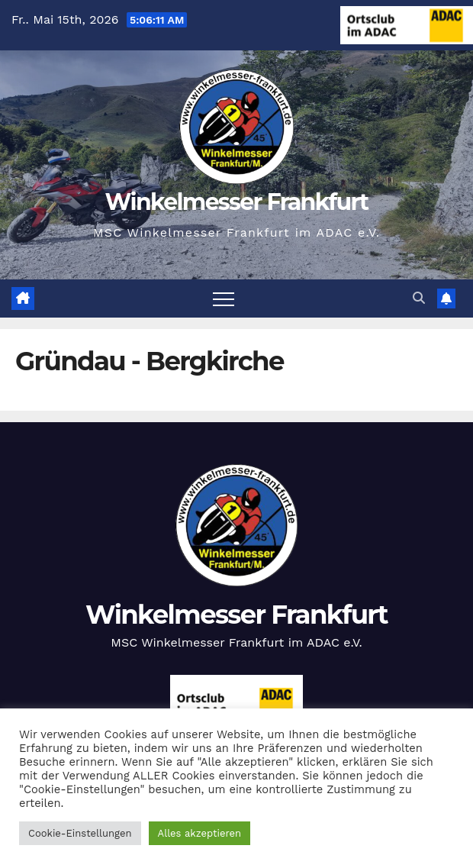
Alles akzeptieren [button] (199, 833)
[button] (419, 298)
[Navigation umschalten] (224, 298)
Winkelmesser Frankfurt (237, 202)
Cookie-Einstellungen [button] (80, 833)
